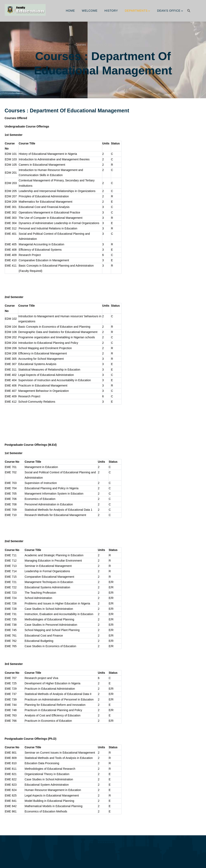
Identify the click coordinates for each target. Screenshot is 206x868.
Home (70, 11)
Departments (137, 11)
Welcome (90, 11)
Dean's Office (170, 11)
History (111, 11)
